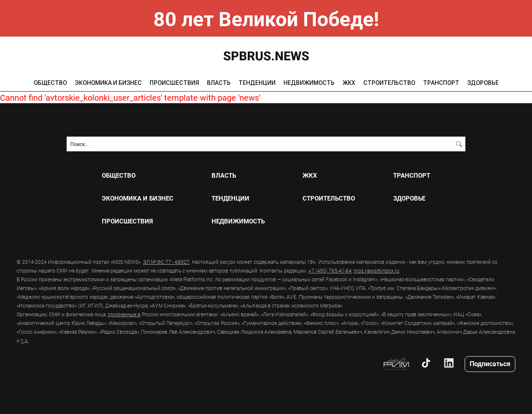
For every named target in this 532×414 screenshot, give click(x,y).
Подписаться (490, 363)
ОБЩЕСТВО (50, 83)
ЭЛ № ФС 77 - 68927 (166, 262)
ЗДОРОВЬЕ (483, 83)
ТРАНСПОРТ (441, 83)
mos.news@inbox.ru (377, 270)
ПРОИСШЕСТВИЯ (174, 83)
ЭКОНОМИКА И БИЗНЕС (108, 83)
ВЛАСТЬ (219, 83)
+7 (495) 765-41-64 (330, 270)
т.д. (25, 340)
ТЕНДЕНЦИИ (257, 83)
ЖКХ (349, 83)
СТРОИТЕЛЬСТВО (389, 83)
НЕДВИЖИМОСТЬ (309, 83)
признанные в (124, 314)
